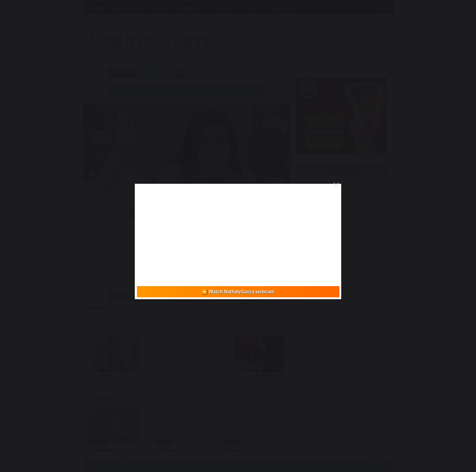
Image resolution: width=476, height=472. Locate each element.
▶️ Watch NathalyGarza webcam (238, 292)
